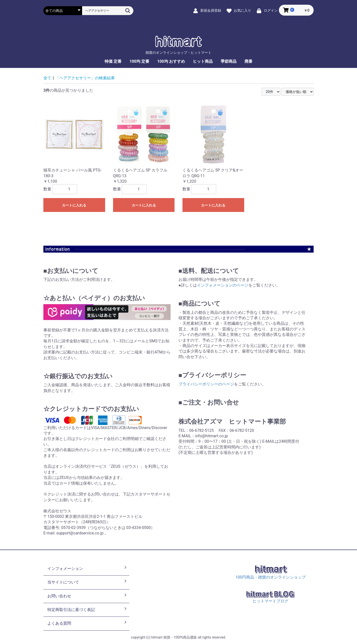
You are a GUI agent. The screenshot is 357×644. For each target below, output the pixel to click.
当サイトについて (87, 582)
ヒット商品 (203, 61)
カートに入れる (74, 205)
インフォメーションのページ (223, 285)
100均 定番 (139, 61)
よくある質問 (87, 623)
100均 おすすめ (171, 61)
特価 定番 (113, 61)
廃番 (248, 61)
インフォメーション (87, 568)
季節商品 (229, 61)
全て (47, 78)
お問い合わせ (87, 596)
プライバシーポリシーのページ (206, 384)
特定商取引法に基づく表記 (87, 609)
